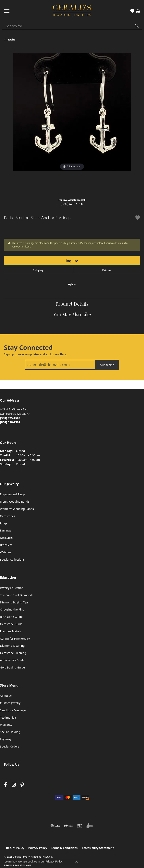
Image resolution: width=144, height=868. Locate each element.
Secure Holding (10, 732)
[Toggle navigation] (7, 11)
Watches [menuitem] (6, 552)
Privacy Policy (38, 848)
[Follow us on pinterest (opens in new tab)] (22, 785)
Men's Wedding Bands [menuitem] (15, 502)
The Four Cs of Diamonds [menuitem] (17, 595)
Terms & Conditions (64, 848)
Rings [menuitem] (4, 523)
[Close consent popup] (77, 862)
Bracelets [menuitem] (6, 545)
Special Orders (10, 746)
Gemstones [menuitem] (8, 516)
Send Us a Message (13, 710)
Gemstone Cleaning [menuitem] (13, 653)
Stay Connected (28, 348)
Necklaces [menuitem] (7, 538)
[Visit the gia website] (55, 826)
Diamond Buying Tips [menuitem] (14, 602)
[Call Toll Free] (10, 422)
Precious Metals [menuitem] (10, 631)
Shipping (38, 270)
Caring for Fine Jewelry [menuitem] (15, 639)
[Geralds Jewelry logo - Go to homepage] (72, 11)
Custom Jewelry (10, 703)
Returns (107, 270)
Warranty (6, 725)
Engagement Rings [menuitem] (13, 494)
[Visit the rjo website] (80, 826)
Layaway (6, 739)
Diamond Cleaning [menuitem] (12, 646)
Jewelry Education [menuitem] (12, 588)
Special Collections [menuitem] (12, 560)
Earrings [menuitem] (6, 530)
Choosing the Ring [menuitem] (12, 609)
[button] (132, 11)
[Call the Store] (10, 418)
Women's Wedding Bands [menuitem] (17, 509)
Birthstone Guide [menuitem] (11, 617)
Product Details (72, 303)
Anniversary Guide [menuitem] (12, 660)
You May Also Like (72, 314)
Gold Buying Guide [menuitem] (12, 667)
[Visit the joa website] (90, 826)
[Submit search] (137, 26)
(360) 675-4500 (72, 204)
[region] (72, 121)
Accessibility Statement (98, 848)
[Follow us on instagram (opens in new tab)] (14, 785)
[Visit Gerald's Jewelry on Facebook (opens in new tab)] (5, 785)
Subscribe (107, 365)
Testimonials (8, 718)
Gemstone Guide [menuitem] (11, 624)
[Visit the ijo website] (68, 826)
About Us (6, 696)
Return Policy (15, 848)
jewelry (11, 40)
